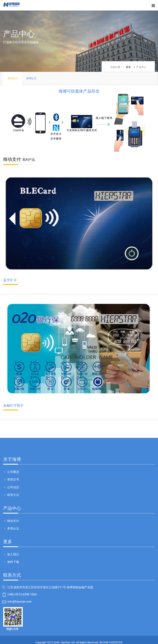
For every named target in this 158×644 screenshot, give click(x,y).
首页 (128, 67)
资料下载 (13, 562)
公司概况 (13, 472)
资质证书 (13, 479)
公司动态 (13, 487)
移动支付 (13, 521)
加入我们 (13, 554)
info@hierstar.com (19, 602)
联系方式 (13, 495)
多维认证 (13, 528)
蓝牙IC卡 (11, 282)
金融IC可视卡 (13, 407)
